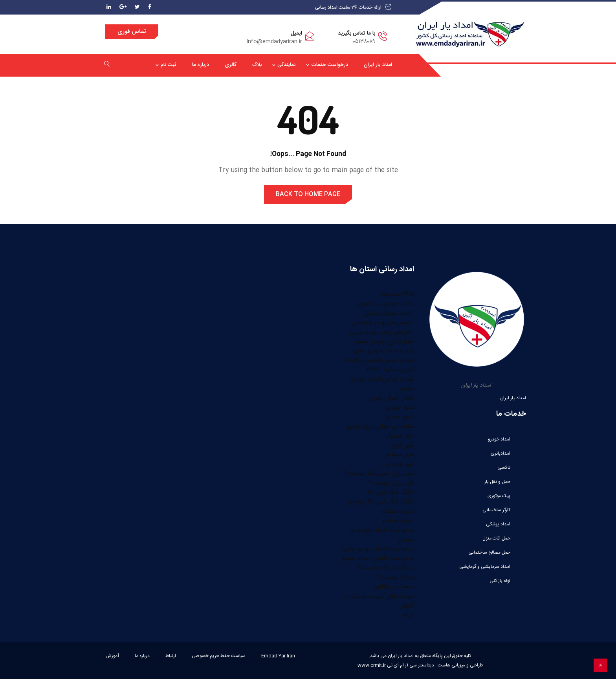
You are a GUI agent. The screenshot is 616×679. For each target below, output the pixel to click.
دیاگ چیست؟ (396, 577)
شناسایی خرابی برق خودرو (380, 427)
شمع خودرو (400, 408)
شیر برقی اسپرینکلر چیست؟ (379, 474)
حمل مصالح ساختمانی (489, 552)
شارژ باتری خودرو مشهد (384, 342)
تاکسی (504, 468)
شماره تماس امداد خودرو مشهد (382, 384)
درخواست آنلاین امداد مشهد (378, 559)
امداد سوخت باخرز (389, 313)
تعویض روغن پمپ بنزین (382, 332)
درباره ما (201, 65)
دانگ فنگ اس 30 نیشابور (381, 502)
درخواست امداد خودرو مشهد (378, 549)
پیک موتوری (499, 496)
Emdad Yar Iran (278, 656)
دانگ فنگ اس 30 (390, 493)
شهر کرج (403, 445)
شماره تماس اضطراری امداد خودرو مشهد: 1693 (379, 365)
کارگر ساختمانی (496, 510)
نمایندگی (286, 65)
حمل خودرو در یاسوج (386, 304)
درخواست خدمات (330, 65)
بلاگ (257, 65)
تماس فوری (132, 32)
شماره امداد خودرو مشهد (383, 351)
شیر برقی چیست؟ (391, 483)
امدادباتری (500, 453)
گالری (231, 65)
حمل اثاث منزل (496, 538)
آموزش (112, 656)
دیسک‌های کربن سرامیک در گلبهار (379, 601)
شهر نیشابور (399, 455)
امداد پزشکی (498, 524)
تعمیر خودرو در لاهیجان (383, 323)
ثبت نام (169, 65)
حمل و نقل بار (497, 482)
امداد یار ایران (378, 65)
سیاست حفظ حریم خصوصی (219, 656)
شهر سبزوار (400, 436)
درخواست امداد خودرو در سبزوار (382, 535)
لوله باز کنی (500, 581)
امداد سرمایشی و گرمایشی (485, 567)
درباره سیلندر (398, 511)
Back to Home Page (308, 194)
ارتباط (171, 656)
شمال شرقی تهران (391, 398)
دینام (408, 615)
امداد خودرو (499, 439)
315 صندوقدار (396, 295)
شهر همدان (400, 464)
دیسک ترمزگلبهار (393, 587)
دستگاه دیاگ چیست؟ (386, 568)
